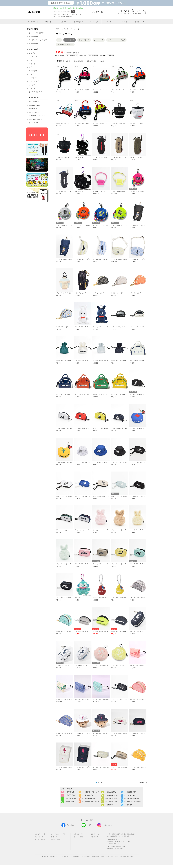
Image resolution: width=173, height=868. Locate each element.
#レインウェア (77, 14)
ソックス (32, 85)
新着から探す (34, 36)
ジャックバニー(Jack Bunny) (83, 327)
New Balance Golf (36, 119)
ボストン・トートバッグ (116, 40)
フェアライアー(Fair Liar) (101, 665)
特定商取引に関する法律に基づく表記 (105, 860)
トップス (32, 53)
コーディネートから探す (38, 40)
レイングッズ (34, 81)
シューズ (32, 88)
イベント (124, 22)
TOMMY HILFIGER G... (38, 116)
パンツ (31, 60)
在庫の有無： (83, 56)
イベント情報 (78, 840)
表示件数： (103, 56)
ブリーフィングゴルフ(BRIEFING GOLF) (101, 158)
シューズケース (84, 40)
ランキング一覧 (40, 843)
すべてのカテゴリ (35, 92)
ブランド (48, 22)
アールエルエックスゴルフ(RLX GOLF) (138, 225)
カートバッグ (99, 40)
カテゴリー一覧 (40, 837)
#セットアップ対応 (59, 16)
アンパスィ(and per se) (137, 395)
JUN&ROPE (33, 109)
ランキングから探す (36, 33)
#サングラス (57, 14)
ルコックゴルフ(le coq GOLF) (101, 598)
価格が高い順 (78, 61)
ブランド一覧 (39, 840)
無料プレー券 (140, 22)
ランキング (94, 22)
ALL (59, 40)
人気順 (68, 61)
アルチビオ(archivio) (100, 191)
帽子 (31, 67)
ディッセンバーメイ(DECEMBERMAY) (65, 90)
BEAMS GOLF (34, 112)
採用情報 (75, 860)
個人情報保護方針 (127, 860)
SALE (102, 61)
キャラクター (79, 158)
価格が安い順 (91, 61)
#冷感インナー (66, 14)
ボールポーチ (70, 40)
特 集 (109, 22)
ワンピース (33, 57)
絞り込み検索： (61, 56)
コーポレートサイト (49, 860)
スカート (32, 64)
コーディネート (33, 22)
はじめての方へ (96, 837)
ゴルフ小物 (33, 71)
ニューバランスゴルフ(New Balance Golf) (83, 462)
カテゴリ (64, 22)
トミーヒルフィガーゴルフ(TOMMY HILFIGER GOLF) (119, 124)
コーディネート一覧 (58, 837)
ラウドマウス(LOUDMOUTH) (138, 361)
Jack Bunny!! (34, 102)
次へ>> (103, 786)
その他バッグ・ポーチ (65, 44)
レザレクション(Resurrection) (83, 293)
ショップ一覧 (56, 843)
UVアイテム (33, 78)
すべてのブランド (35, 123)
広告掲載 (86, 860)
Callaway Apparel (36, 105)
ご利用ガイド (95, 840)
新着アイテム (79, 22)
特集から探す (34, 43)
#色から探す (70, 16)
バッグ (31, 74)
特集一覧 (54, 840)
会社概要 (64, 860)
